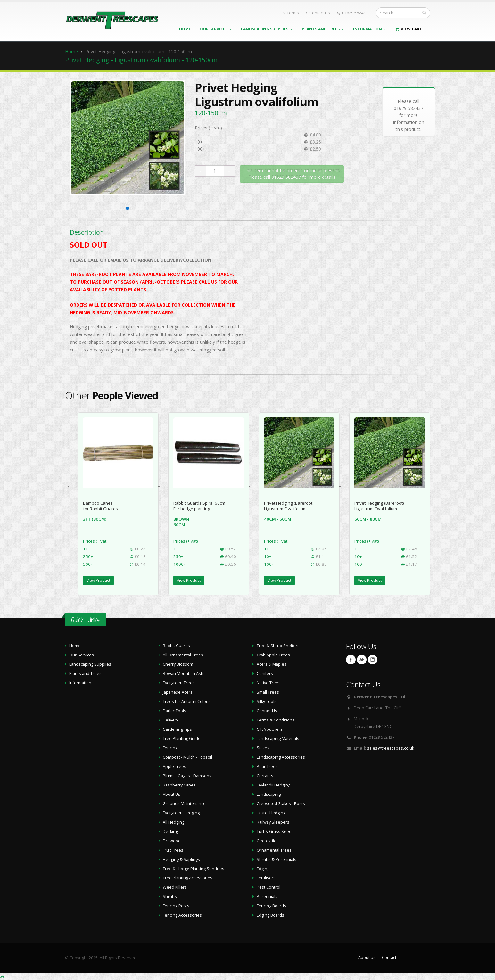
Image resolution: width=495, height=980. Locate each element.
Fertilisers (266, 878)
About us (367, 957)
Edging (263, 869)
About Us (172, 794)
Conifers (265, 674)
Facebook (351, 660)
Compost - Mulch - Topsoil (187, 757)
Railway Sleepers (273, 822)
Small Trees (268, 692)
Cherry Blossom (178, 664)
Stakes (263, 748)
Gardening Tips (177, 729)
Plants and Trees (323, 29)
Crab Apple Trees (273, 655)
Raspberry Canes (179, 785)
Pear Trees (267, 766)
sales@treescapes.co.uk (391, 748)
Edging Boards (270, 915)
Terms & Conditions (276, 720)
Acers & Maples (272, 664)
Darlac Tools (174, 711)
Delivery (170, 720)
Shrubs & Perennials (276, 859)
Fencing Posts (176, 906)
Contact (389, 957)
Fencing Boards (271, 906)
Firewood (172, 841)
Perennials (267, 897)
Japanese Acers (178, 692)
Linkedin (373, 660)
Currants (265, 776)
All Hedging (173, 822)
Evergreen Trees (179, 683)
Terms (291, 13)
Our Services (216, 29)
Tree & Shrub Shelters (278, 646)
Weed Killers (175, 887)
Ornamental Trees (274, 850)
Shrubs (170, 897)
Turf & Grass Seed (274, 832)
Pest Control (268, 887)
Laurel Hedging (271, 813)
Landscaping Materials (278, 739)
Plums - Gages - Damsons (187, 776)
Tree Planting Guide (182, 739)
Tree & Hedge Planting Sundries (194, 869)
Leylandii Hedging (273, 785)
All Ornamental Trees (183, 655)
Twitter (362, 660)
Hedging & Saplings (181, 859)
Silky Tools (267, 701)
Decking (170, 832)
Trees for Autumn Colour (186, 701)
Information (370, 29)
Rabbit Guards (176, 646)
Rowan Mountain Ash (183, 674)
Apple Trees (174, 766)
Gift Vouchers (270, 729)
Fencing (170, 748)
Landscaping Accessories (281, 757)
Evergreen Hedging (181, 813)
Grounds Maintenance (184, 804)
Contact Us (318, 13)
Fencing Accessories (182, 915)
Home (185, 29)
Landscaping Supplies (267, 29)
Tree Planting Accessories (188, 878)
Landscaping (269, 794)
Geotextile (267, 841)
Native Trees (269, 683)
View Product (98, 580)
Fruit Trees (173, 850)
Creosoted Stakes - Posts (281, 804)
